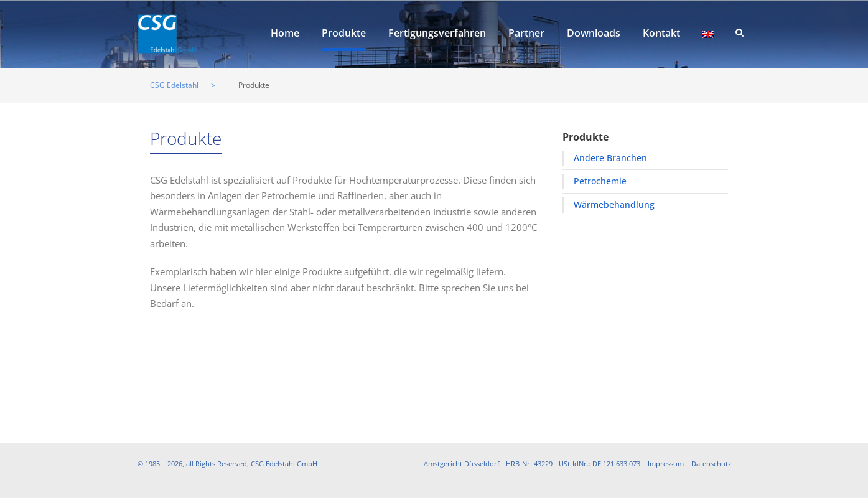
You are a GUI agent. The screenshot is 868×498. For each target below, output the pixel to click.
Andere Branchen (610, 158)
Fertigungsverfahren (437, 33)
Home (285, 33)
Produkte (344, 33)
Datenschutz (711, 463)
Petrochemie (600, 181)
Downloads (594, 33)
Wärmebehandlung (614, 204)
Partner (526, 33)
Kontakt (661, 33)
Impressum (666, 463)
